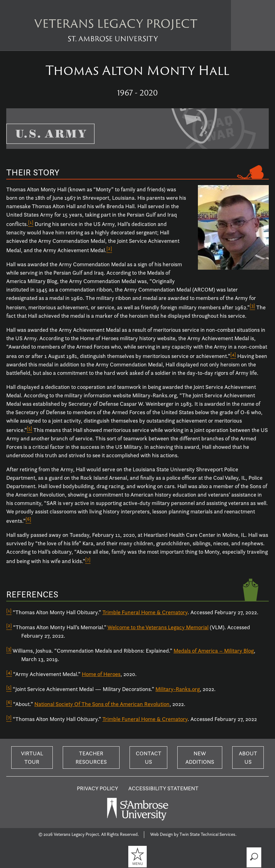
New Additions (200, 758)
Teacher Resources (91, 758)
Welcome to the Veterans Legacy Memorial (158, 627)
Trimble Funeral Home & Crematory (145, 612)
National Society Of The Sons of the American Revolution (102, 704)
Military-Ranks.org (178, 689)
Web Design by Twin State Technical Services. (193, 834)
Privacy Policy (98, 788)
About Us (248, 758)
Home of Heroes (101, 674)
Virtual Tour (32, 758)
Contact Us (149, 758)
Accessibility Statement (163, 788)
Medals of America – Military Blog (214, 651)
